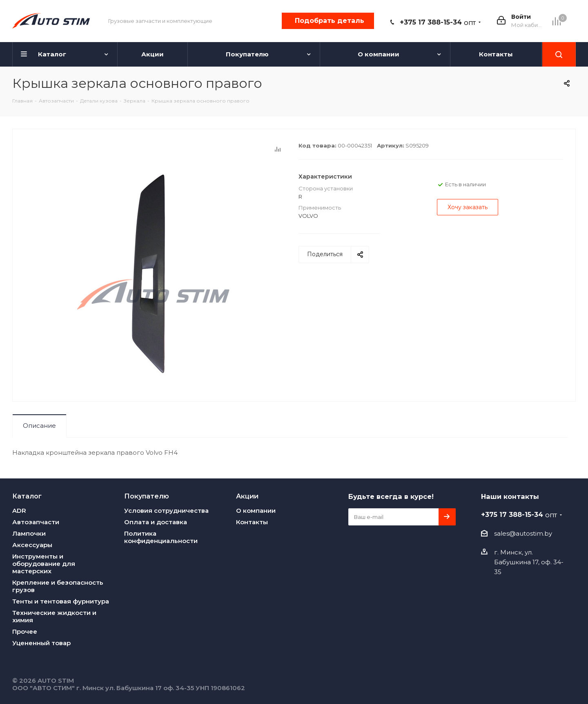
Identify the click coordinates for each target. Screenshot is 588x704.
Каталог (27, 496)
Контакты (252, 522)
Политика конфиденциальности (161, 537)
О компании (256, 511)
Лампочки (29, 533)
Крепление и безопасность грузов (58, 586)
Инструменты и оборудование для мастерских (44, 564)
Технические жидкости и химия (54, 616)
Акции (247, 496)
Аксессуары (32, 545)
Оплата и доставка (156, 522)
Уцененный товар (41, 643)
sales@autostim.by (523, 533)
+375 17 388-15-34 (438, 22)
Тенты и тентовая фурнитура (61, 601)
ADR (19, 511)
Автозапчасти (36, 522)
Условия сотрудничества (166, 511)
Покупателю (147, 496)
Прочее (25, 631)
